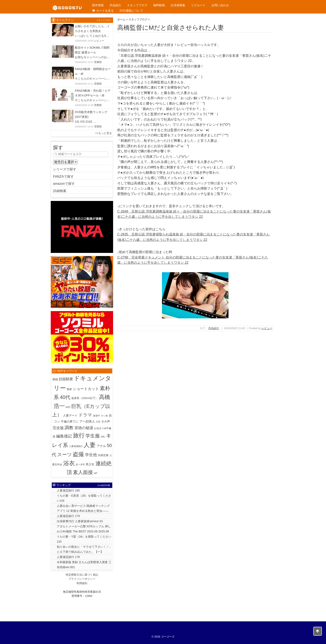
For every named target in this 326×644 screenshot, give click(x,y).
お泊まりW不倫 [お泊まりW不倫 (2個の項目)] (103, 428)
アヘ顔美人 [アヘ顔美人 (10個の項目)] (87, 421)
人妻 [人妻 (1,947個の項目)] (90, 445)
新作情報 (98, 5)
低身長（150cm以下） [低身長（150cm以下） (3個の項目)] (85, 398)
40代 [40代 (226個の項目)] (65, 397)
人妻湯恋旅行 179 (68, 516)
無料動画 (159, 5)
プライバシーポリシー (82, 579)
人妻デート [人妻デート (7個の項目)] (70, 415)
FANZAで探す (63, 177)
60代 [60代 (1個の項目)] (68, 407)
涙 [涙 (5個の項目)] (54, 437)
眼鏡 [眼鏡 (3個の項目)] (55, 379)
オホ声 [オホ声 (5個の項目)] (106, 422)
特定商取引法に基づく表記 (82, 575)
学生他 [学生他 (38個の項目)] (91, 455)
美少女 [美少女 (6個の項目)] (90, 464)
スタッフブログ (137, 5)
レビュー (267, 328)
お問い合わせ (220, 5)
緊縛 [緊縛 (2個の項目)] (69, 389)
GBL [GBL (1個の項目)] (103, 437)
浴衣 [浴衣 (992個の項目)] (69, 463)
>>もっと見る (104, 133)
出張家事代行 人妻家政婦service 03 (80, 521)
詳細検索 (60, 191)
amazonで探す (64, 184)
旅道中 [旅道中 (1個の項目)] (97, 416)
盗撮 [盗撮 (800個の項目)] (78, 454)
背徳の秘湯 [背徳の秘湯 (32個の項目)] (84, 428)
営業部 (98, 62)
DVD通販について (131, 11)
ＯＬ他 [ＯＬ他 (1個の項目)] (104, 416)
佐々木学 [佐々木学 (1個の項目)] (80, 464)
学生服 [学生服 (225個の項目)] (93, 436)
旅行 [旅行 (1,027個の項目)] (79, 435)
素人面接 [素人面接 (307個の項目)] (83, 472)
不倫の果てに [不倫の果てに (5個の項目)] (70, 422)
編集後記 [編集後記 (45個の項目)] (64, 436)
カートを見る (103, 11)
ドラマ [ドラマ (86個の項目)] (85, 415)
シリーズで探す (65, 169)
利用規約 (82, 583)
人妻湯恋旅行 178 (68, 557)
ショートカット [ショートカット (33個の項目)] (86, 389)
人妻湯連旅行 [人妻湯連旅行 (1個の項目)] (76, 446)
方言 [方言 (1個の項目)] (98, 422)
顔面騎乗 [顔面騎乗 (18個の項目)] (66, 379)
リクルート (198, 5)
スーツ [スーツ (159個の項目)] (65, 455)
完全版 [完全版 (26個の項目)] (58, 428)
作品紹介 (115, 5)
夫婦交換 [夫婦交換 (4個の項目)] (103, 455)
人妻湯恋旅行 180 (68, 490)
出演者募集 (178, 5)
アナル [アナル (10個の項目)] (101, 446)
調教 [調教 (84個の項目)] (69, 428)
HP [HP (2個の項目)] (95, 473)
